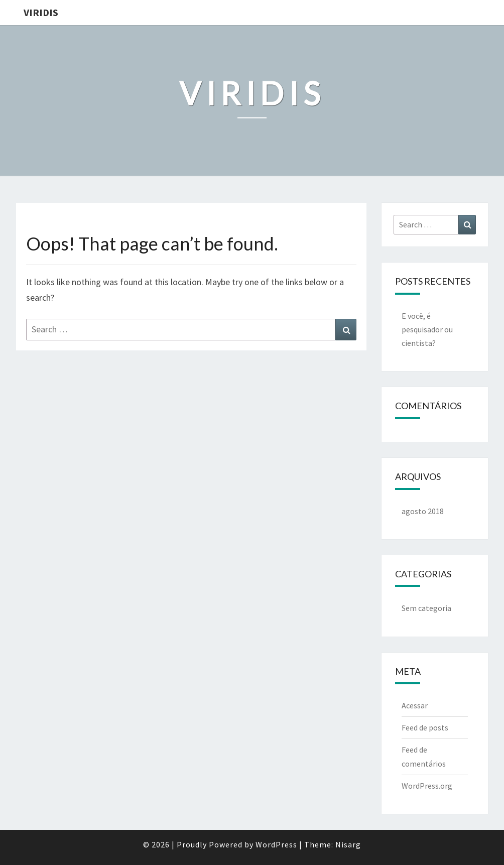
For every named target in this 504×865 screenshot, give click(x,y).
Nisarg (348, 844)
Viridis (41, 12)
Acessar (415, 705)
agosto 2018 (423, 511)
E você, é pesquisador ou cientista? (427, 329)
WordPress (276, 844)
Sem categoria (426, 608)
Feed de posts (425, 727)
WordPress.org (427, 786)
